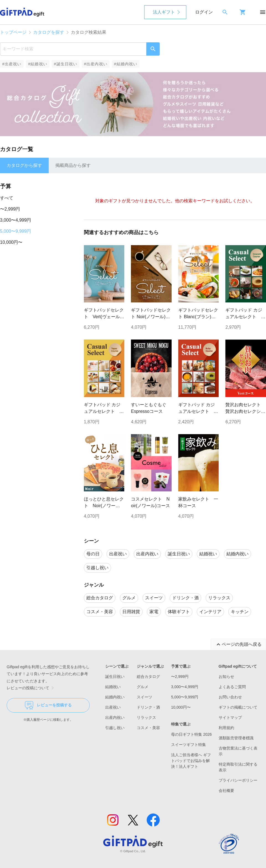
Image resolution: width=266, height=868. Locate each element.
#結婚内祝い (126, 64)
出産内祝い (115, 717)
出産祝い (113, 707)
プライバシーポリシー (238, 780)
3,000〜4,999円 (16, 220)
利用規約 (226, 728)
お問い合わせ (230, 697)
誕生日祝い (115, 677)
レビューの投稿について (31, 688)
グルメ (143, 687)
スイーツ (144, 697)
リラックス (146, 717)
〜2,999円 (10, 209)
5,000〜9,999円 (16, 231)
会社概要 (226, 791)
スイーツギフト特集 (188, 745)
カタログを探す (49, 32)
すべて (7, 198)
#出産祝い (12, 64)
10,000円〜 (11, 242)
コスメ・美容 (148, 728)
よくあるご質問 (232, 687)
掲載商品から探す (73, 165)
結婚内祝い (115, 697)
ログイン (204, 12)
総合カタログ (148, 677)
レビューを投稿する (48, 705)
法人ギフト (164, 12)
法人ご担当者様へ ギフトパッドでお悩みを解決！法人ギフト (191, 761)
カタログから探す (24, 165)
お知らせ (226, 677)
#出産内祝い (96, 64)
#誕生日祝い (66, 64)
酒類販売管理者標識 (236, 738)
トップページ (13, 32)
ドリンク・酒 (148, 707)
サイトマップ (230, 717)
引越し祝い (115, 728)
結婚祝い (113, 687)
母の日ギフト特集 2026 (191, 734)
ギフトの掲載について (238, 707)
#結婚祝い (38, 64)
